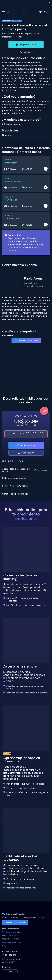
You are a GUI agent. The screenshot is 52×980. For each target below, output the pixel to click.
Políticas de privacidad (11, 936)
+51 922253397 (10, 962)
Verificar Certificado (15, 923)
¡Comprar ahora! (26, 445)
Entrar (47, 12)
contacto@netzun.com (11, 959)
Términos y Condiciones (12, 932)
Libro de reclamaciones (11, 942)
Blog (4, 946)
